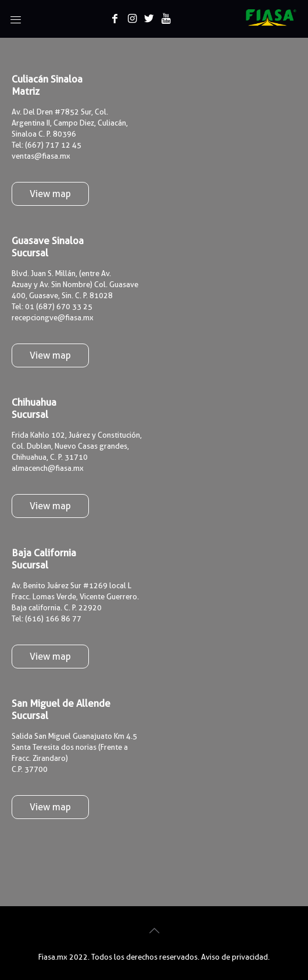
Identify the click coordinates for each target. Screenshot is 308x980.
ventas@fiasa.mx (41, 156)
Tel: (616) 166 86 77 (46, 618)
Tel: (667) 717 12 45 (46, 145)
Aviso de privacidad (234, 957)
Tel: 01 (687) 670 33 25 (52, 306)
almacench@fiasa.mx (48, 468)
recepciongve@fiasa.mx (53, 317)
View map (50, 194)
